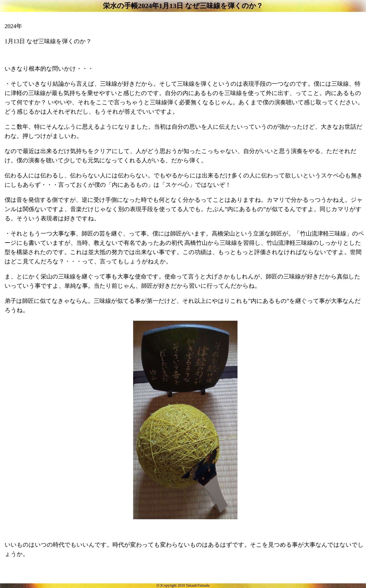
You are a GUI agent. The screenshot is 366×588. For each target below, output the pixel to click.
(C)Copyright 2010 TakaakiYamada (183, 585)
